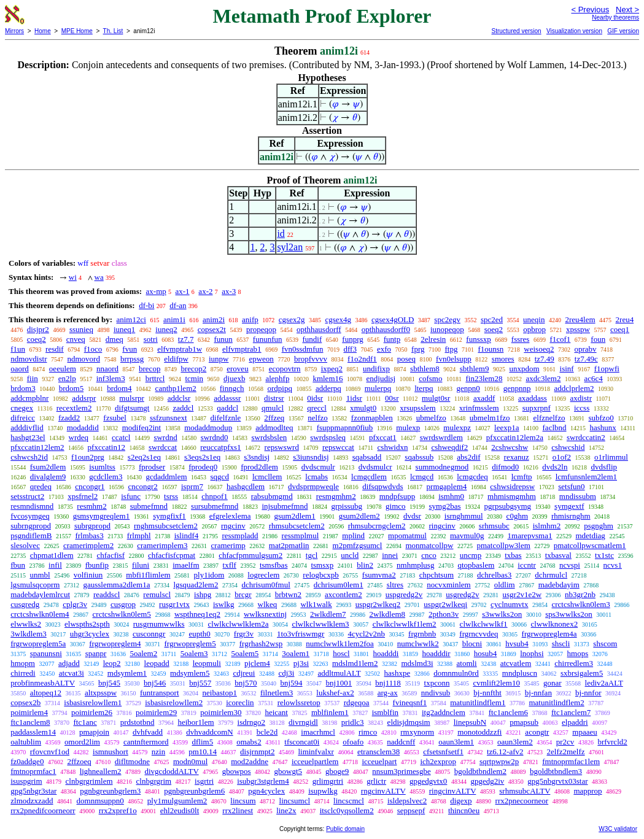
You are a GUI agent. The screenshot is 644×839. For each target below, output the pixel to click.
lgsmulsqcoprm (35, 585)
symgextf (569, 506)
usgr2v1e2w (522, 594)
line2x (286, 810)
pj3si (301, 663)
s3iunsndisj (311, 457)
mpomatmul (407, 535)
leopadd (157, 663)
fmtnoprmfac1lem (571, 761)
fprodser (152, 467)
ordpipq (279, 388)
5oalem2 (143, 653)
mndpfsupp (398, 496)
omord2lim (82, 742)
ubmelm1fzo (490, 418)
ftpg (452, 349)
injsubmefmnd (285, 506)
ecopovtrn (285, 369)
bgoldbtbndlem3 (556, 771)
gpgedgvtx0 (428, 781)
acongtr (537, 732)
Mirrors (14, 31)
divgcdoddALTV (172, 771)
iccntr (527, 565)
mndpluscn (520, 673)
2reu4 (625, 319)
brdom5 (71, 388)
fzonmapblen (372, 418)
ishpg (203, 594)
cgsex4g (338, 319)
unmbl (40, 575)
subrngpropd (31, 526)
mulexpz (457, 427)
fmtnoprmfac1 (33, 771)
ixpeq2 (332, 369)
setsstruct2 (27, 496)
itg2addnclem (444, 712)
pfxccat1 (383, 437)
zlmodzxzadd (32, 801)
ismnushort (111, 752)
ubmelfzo (431, 418)
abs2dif (468, 457)
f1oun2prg (88, 457)
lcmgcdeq (472, 477)
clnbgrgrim (154, 781)
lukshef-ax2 (335, 693)
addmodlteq (274, 427)
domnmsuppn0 (100, 801)
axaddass (533, 398)
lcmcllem (267, 477)
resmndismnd (32, 506)
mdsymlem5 (190, 673)
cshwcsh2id (29, 457)
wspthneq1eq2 (197, 614)
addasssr (227, 398)
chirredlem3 (574, 663)
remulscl (157, 594)
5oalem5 (245, 653)
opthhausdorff (319, 329)
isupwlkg (323, 791)
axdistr (581, 398)
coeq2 (37, 339)
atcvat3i (72, 673)
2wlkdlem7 (328, 614)
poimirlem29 (156, 712)
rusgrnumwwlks (159, 624)
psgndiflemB (31, 535)
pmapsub (524, 722)
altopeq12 (46, 693)
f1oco (93, 349)
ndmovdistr (29, 359)
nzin (158, 752)
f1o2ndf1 (362, 359)
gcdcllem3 (106, 477)
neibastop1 (220, 693)
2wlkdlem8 (388, 614)
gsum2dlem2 (359, 516)
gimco (396, 506)
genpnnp (517, 388)
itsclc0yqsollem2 (347, 810)
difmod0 (505, 467)
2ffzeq (274, 418)
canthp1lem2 (176, 388)
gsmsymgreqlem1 (101, 516)
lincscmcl (349, 801)
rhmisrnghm (571, 516)
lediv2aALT (604, 683)
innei (390, 555)
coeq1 (620, 329)
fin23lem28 (484, 378)
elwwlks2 (26, 624)
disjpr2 (38, 329)
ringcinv (442, 526)
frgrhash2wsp (261, 644)
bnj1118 (388, 683)
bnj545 (109, 683)
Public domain (345, 829)
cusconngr (149, 634)
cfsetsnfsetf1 (443, 752)
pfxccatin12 (107, 447)
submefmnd (149, 506)
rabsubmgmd (272, 496)
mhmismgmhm (512, 496)
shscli (561, 644)
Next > (627, 10)
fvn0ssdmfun (303, 349)
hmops (578, 653)
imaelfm (186, 565)
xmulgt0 (363, 408)
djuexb (234, 378)
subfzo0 (601, 418)
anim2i (214, 319)
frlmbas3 (89, 535)
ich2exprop (438, 761)
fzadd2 (69, 418)
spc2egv (447, 319)
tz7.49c (586, 359)
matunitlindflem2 (556, 702)
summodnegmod (442, 467)
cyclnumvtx (509, 604)
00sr (392, 398)
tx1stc (604, 555)
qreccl (317, 408)
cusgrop (123, 604)
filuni (141, 565)
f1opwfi (607, 369)
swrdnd (165, 437)
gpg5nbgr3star (33, 791)
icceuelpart (379, 761)
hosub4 (486, 653)
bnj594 (291, 683)
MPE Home (77, 31)
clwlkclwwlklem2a (239, 624)
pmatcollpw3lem (503, 545)
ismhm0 (451, 496)
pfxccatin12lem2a (515, 437)
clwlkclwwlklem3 (320, 624)
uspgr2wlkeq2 (378, 604)
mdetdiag (590, 535)
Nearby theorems (615, 17)
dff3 (350, 349)
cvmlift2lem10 (496, 683)
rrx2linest (238, 810)
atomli (467, 663)
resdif (55, 349)
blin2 (365, 565)
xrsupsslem (418, 408)
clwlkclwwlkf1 (484, 624)
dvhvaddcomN (210, 732)
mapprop (588, 791)
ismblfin (385, 712)
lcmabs (316, 477)
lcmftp (522, 477)
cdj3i (286, 673)
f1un (18, 349)
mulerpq (378, 388)
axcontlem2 (343, 594)
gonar (553, 683)
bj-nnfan (538, 693)
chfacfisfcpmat (172, 555)
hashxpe (398, 673)
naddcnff (401, 742)
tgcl (312, 555)
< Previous (590, 10)
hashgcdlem (246, 486)
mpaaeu (584, 732)
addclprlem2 (574, 388)
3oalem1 (296, 653)
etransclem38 (378, 752)
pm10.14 (203, 752)
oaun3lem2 (515, 742)
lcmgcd (422, 477)
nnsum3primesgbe (401, 771)
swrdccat (163, 447)
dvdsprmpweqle (313, 486)
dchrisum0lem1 (339, 585)
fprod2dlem (259, 467)
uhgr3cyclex (90, 634)
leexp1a (506, 427)
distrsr (274, 398)
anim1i (174, 319)
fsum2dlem (48, 467)
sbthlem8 (425, 369)
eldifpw (176, 359)
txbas (513, 555)
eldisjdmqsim (409, 722)
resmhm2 (91, 506)
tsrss (171, 496)
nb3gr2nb (580, 594)
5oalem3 (194, 653)
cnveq (76, 339)
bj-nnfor (588, 693)
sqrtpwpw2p (499, 761)
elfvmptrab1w (180, 349)
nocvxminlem (449, 585)
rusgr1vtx (174, 604)
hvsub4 (517, 644)
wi (73, 277)
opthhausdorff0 (386, 329)
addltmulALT (339, 673)
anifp (250, 319)
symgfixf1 (169, 516)
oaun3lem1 (456, 742)
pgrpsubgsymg (508, 506)
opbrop (534, 329)
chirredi (23, 673)
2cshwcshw (510, 447)
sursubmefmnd (215, 506)
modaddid (83, 427)
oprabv (585, 349)
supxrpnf (537, 408)
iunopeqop (447, 329)
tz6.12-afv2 (505, 752)
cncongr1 (90, 486)
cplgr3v (75, 604)
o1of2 (562, 457)
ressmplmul (301, 535)
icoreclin (240, 702)
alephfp (277, 378)
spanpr (96, 653)
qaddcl (227, 408)
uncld (350, 555)
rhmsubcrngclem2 (377, 526)
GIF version (623, 31)
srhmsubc (494, 526)
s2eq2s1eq (144, 457)
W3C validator (618, 829)
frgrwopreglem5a (38, 644)
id (281, 234)
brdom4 (119, 388)
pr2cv (565, 742)
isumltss (102, 467)
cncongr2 (143, 486)
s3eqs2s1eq (202, 457)
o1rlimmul (611, 457)
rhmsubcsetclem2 (297, 526)
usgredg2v (462, 594)
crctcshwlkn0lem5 (122, 614)
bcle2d (267, 732)
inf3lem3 (111, 378)
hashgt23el (28, 437)
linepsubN (470, 722)
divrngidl (303, 722)
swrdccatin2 (586, 437)
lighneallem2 (101, 771)
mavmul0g (467, 535)
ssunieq (81, 329)
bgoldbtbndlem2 (480, 771)
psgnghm (599, 526)
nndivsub (436, 693)
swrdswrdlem (441, 437)
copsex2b (25, 702)
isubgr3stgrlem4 (263, 781)
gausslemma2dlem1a (116, 585)
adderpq (328, 388)
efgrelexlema (230, 516)
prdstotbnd (138, 722)
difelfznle (226, 418)
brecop (149, 369)
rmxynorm (417, 732)
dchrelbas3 (494, 575)
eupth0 (199, 634)
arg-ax (388, 693)
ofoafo (353, 742)
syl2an (290, 247)
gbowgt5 (289, 771)
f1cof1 (560, 339)
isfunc (131, 496)
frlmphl (139, 535)
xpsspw (578, 329)
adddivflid (27, 427)
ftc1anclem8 (30, 722)
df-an (178, 305)
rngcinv (233, 526)
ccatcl (121, 437)
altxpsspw (101, 693)
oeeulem (63, 369)
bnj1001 (339, 683)
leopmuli (207, 663)
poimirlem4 (29, 712)
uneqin (534, 319)
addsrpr (84, 398)
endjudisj (381, 378)
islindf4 (187, 535)
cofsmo (430, 378)
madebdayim (559, 585)
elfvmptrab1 (242, 349)
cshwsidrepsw (512, 486)
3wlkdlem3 (29, 634)
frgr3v (244, 634)
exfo (384, 349)
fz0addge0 (27, 761)
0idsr (315, 398)
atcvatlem (516, 663)
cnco (429, 555)
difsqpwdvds (382, 486)
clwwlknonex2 (555, 624)
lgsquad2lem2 (196, 585)
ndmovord (83, 359)
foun (598, 339)
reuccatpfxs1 (220, 447)
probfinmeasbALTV (43, 683)
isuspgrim (26, 781)
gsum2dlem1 (295, 516)
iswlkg (224, 604)
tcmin (194, 378)
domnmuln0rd (456, 673)
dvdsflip (604, 467)
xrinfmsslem (479, 408)
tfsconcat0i (302, 742)
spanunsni (46, 653)
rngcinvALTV (383, 791)
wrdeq (79, 437)
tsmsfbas (274, 565)
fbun (18, 565)
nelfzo (317, 418)
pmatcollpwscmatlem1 (590, 545)
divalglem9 (48, 477)
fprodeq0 (203, 467)
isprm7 (192, 486)
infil (55, 565)
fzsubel (115, 418)
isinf (567, 369)
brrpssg (132, 359)
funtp (392, 339)
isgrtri (204, 781)
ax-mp (156, 291)
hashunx (603, 427)
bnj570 (246, 683)
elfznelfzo (549, 418)
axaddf (484, 398)
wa (99, 277)
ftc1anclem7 (571, 712)
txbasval (558, 555)
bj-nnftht (487, 693)
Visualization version (574, 31)
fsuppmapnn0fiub (345, 427)
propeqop (261, 329)
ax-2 (205, 291)
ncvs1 (613, 565)
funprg (352, 339)
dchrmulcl (551, 575)
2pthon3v (444, 614)
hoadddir (436, 653)
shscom (605, 644)
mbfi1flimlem (148, 575)
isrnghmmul (464, 516)
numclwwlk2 (418, 644)
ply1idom (209, 575)
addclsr (179, 398)
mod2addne (250, 761)
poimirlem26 (92, 712)
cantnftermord (146, 742)
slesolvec (25, 545)
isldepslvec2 (407, 801)
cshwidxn (393, 447)
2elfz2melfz (566, 752)
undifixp (376, 369)
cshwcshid (568, 447)
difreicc (23, 418)
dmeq (114, 339)
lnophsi (532, 653)
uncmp (471, 555)
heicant (276, 712)
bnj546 (155, 683)
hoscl (341, 653)
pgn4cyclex (266, 791)
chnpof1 (215, 496)
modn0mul (190, 761)
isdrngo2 (252, 722)
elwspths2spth (87, 624)
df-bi (146, 305)
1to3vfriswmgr (301, 634)
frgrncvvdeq (479, 634)
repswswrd (282, 447)
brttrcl (155, 378)
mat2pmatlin (289, 545)
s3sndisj (257, 457)
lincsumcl (295, 801)
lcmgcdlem (369, 477)
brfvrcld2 (612, 742)
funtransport (160, 693)
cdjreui (244, 673)
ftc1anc (85, 722)
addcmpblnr (29, 398)
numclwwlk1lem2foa (339, 644)
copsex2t (212, 329)
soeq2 (494, 329)
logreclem (263, 575)
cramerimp (228, 545)
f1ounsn (491, 349)
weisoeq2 (539, 349)
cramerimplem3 (162, 545)
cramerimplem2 (88, 545)
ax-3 (229, 291)
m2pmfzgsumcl (358, 545)
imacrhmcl (318, 732)
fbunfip (97, 565)
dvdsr (412, 516)
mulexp (408, 427)
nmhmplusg (415, 565)
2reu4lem (580, 319)
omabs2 (249, 742)
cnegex (22, 408)
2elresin (433, 339)
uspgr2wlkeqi (445, 604)
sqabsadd (367, 457)
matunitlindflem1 (478, 702)
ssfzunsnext (169, 418)
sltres (395, 585)
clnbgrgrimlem (89, 781)
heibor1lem (196, 722)
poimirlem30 (221, 712)
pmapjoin (94, 732)
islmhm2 (547, 526)
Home (43, 31)
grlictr (376, 781)
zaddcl (183, 408)
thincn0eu (464, 810)
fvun (130, 349)
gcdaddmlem (166, 477)
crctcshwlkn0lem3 (581, 604)
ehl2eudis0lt (180, 810)
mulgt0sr (436, 398)
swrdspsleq (328, 437)
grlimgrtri (328, 781)
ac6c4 (593, 378)
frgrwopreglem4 (115, 644)
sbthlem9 (475, 369)
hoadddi (386, 653)
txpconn (437, 683)
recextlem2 (74, 408)
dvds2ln (555, 467)
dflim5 (203, 742)
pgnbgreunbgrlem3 (110, 791)
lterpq (424, 388)
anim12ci (131, 319)
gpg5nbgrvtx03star (557, 781)
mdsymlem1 (127, 673)
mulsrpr (131, 398)
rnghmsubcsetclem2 (166, 526)
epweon (261, 359)
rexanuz (517, 457)
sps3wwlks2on (569, 614)
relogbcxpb (320, 575)
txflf (230, 565)
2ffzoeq (79, 761)
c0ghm (517, 516)
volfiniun (88, 575)
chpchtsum (436, 575)
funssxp (478, 339)
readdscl (107, 594)
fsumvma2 (379, 575)
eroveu (237, 369)
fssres (521, 339)
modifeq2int (142, 427)
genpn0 (468, 388)
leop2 (112, 663)
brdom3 (23, 388)
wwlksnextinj (265, 614)
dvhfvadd (148, 732)
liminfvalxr (316, 752)
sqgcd (220, 477)
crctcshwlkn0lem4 (40, 614)
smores (503, 359)
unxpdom (524, 369)
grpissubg (347, 506)
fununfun (268, 339)
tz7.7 (186, 339)
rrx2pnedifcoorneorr (43, 810)
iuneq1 (124, 329)
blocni (472, 644)
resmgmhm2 (336, 496)
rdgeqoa (357, 702)
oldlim (505, 585)
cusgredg (25, 604)
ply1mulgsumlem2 (177, 801)
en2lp (67, 378)
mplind (353, 535)
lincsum (243, 801)
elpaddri (575, 722)
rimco (368, 732)
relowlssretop (299, 702)
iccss (582, 408)
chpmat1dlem (52, 555)
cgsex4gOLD (393, 319)
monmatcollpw (429, 545)
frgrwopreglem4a (549, 634)
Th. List (113, 31)
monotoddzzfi (479, 732)
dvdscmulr (318, 467)
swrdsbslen (269, 437)
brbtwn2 (288, 594)
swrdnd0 (215, 437)
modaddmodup (208, 427)
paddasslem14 (33, 732)
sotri (151, 339)
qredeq (41, 486)
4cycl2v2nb (366, 634)
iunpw (219, 359)
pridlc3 (353, 722)
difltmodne (132, 761)
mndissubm (578, 496)
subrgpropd (92, 526)
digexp (461, 801)
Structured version (516, 31)
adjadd (69, 663)
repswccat (338, 447)
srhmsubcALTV (525, 791)
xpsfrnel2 (83, 496)
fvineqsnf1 (410, 702)
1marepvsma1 (530, 535)
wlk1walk (316, 604)
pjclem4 (257, 663)
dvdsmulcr (375, 467)
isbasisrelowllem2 (174, 702)
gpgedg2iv (487, 781)
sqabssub (419, 457)
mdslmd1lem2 (355, 663)
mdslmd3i (417, 663)
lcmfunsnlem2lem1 (586, 477)
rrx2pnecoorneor (522, 801)
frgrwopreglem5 (190, 644)
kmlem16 (328, 378)
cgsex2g (292, 319)
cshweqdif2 (449, 447)
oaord (20, 369)
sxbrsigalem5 (582, 673)
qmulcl (273, 408)
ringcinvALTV (453, 791)
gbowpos (237, 771)
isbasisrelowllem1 (93, 702)
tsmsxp (322, 565)
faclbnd (555, 427)
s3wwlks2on (502, 614)
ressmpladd (240, 535)
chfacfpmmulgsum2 (250, 555)
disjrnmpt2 (257, 752)
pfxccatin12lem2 (37, 447)
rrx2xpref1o (118, 810)
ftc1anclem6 (508, 712)
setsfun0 (571, 486)
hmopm (23, 663)
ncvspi (570, 565)
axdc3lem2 (543, 378)
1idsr (354, 398)
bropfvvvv (311, 359)
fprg (418, 349)
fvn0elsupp (454, 359)
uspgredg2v (404, 594)
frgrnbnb (422, 634)
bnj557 (200, 683)
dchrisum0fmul (266, 585)
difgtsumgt (132, 408)
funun (223, 339)
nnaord (107, 369)
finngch (232, 388)
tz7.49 (545, 359)
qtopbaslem (476, 565)
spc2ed (492, 319)
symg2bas (445, 506)
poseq (406, 359)
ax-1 (183, 291)
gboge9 (337, 771)
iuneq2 (166, 329)
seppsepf (411, 810)
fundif (312, 339)
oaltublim (26, 742)
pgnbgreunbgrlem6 (194, 791)
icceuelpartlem (315, 761)
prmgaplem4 (447, 486)
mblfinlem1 (330, 712)
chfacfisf (111, 555)
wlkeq (268, 604)
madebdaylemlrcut (40, 594)
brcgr (243, 594)
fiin (33, 378)
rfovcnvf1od (50, 752)
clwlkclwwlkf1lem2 (405, 624)
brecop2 (193, 369)
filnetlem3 (277, 693)
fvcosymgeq (30, 516)
